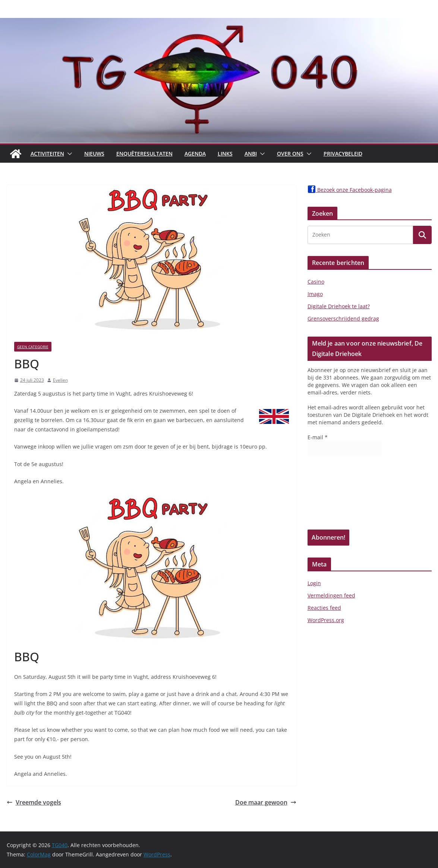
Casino (316, 282)
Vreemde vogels (34, 802)
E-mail (318, 437)
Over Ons (290, 154)
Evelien (60, 380)
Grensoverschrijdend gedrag (343, 319)
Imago (315, 294)
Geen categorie (33, 347)
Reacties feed (324, 608)
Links (225, 154)
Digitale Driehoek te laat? (339, 306)
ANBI (251, 154)
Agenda (195, 154)
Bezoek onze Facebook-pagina (350, 190)
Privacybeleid (343, 154)
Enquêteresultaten (144, 154)
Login (314, 583)
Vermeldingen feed (331, 595)
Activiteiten (47, 154)
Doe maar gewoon (266, 802)
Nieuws (94, 154)
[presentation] (338, 496)
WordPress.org (326, 620)
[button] (68, 154)
